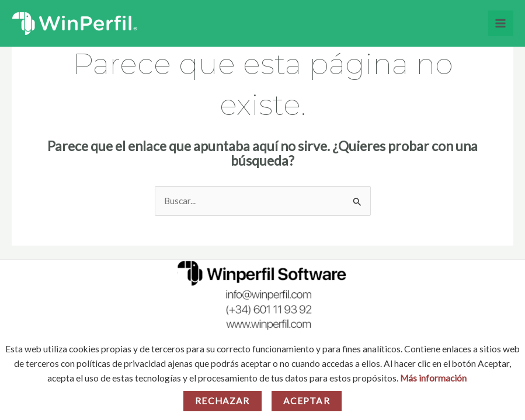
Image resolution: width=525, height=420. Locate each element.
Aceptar (307, 401)
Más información (433, 378)
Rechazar (222, 401)
